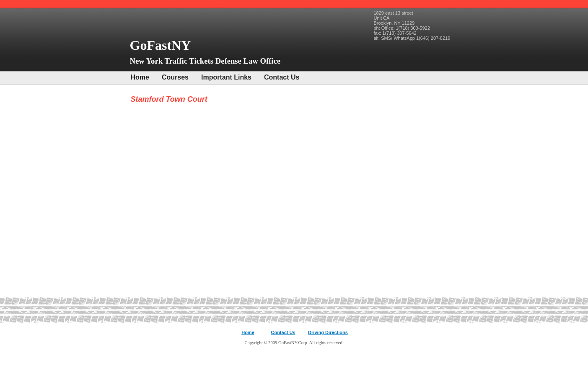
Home (140, 77)
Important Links (226, 77)
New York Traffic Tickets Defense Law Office (205, 61)
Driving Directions (328, 332)
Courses (175, 77)
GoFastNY (162, 45)
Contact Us (282, 77)
